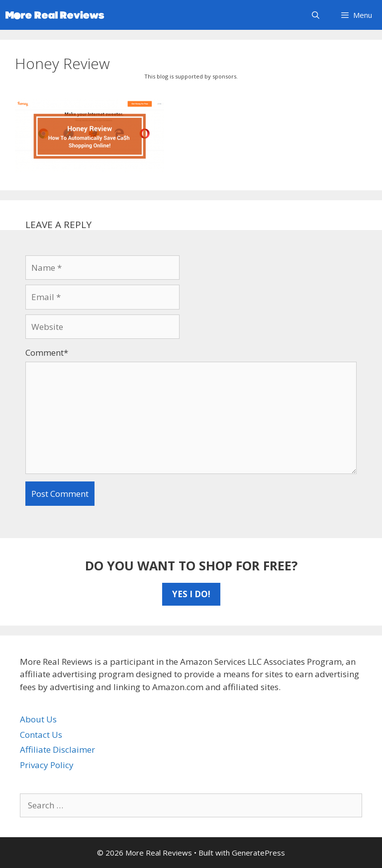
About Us (38, 719)
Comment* (47, 353)
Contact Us (41, 735)
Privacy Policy (47, 765)
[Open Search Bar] (315, 15)
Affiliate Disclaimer (57, 750)
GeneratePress (258, 853)
